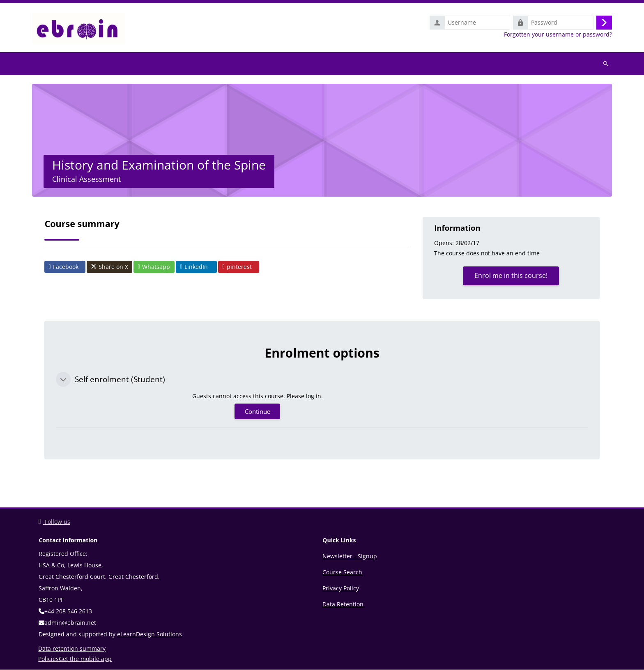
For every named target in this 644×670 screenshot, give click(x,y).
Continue (258, 412)
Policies (48, 659)
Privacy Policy (341, 589)
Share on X (109, 267)
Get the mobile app (85, 659)
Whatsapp (154, 267)
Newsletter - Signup (350, 556)
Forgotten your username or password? (558, 34)
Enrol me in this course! (511, 276)
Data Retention (343, 605)
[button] (63, 380)
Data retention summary (72, 649)
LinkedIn (194, 267)
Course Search (342, 572)
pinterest (237, 267)
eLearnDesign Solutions (149, 634)
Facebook (63, 267)
